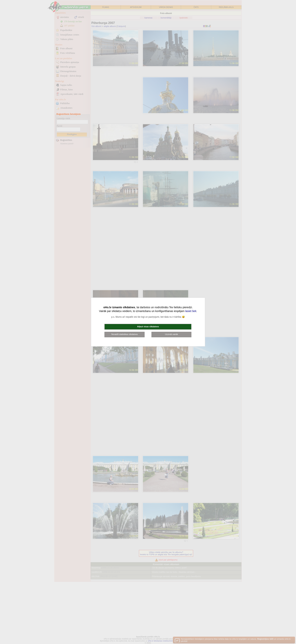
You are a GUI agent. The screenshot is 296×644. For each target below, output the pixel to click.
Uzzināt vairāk (172, 334)
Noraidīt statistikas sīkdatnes (125, 334)
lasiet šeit (191, 311)
